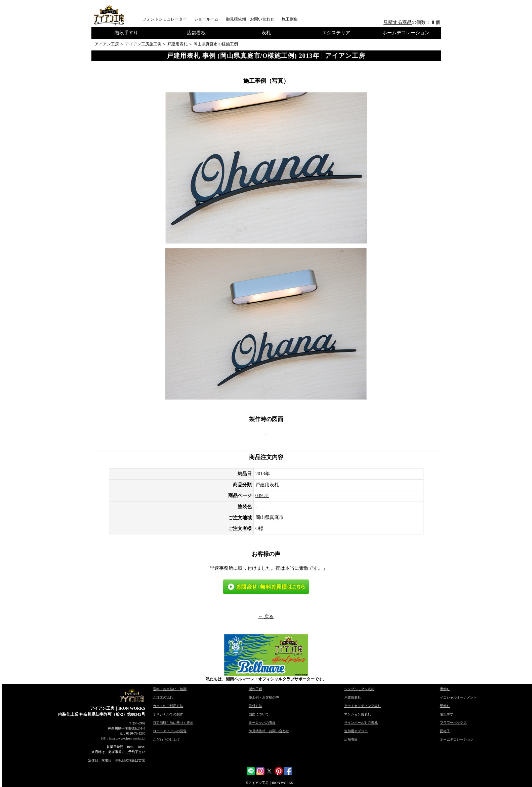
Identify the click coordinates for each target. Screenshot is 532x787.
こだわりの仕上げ (166, 739)
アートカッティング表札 (363, 706)
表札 (266, 33)
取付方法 (255, 706)
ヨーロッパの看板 (262, 723)
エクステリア (336, 33)
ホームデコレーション (406, 33)
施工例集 (290, 19)
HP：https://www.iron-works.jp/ (123, 738)
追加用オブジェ (356, 731)
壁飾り (445, 706)
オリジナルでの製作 (168, 714)
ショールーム (206, 19)
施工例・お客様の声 (264, 697)
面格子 (445, 731)
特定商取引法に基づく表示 (173, 723)
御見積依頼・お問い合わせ (250, 19)
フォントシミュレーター (165, 19)
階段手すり (126, 33)
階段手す (447, 714)
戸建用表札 (177, 44)
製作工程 (255, 689)
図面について (259, 714)
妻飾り (445, 689)
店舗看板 (196, 33)
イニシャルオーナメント (458, 697)
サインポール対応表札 (361, 723)
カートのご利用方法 (168, 706)
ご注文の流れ (163, 697)
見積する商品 (398, 22)
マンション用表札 (358, 714)
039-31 (262, 495)
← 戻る (266, 616)
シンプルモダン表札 (359, 689)
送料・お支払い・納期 (170, 689)
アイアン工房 (107, 44)
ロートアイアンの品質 (170, 731)
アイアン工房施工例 (143, 44)
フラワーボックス (453, 723)
